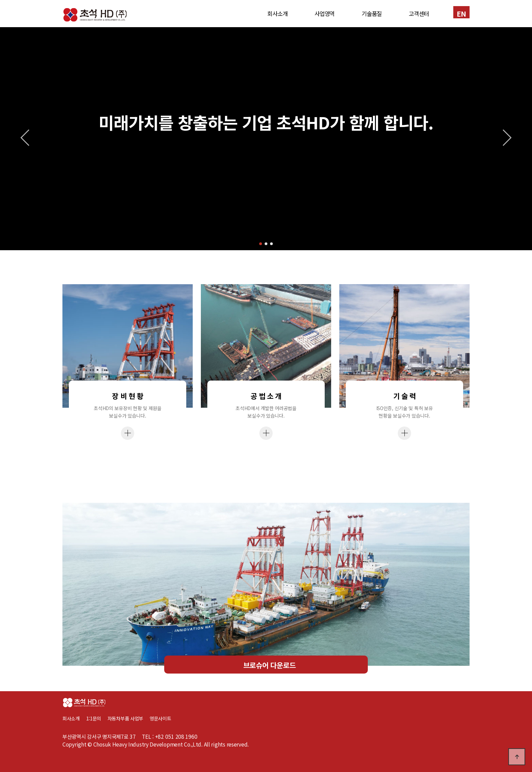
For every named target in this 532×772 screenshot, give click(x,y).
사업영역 (325, 14)
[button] (261, 244)
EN (461, 13)
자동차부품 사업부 (129, 718)
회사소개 (277, 14)
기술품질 (372, 14)
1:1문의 (94, 718)
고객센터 (419, 14)
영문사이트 (160, 718)
